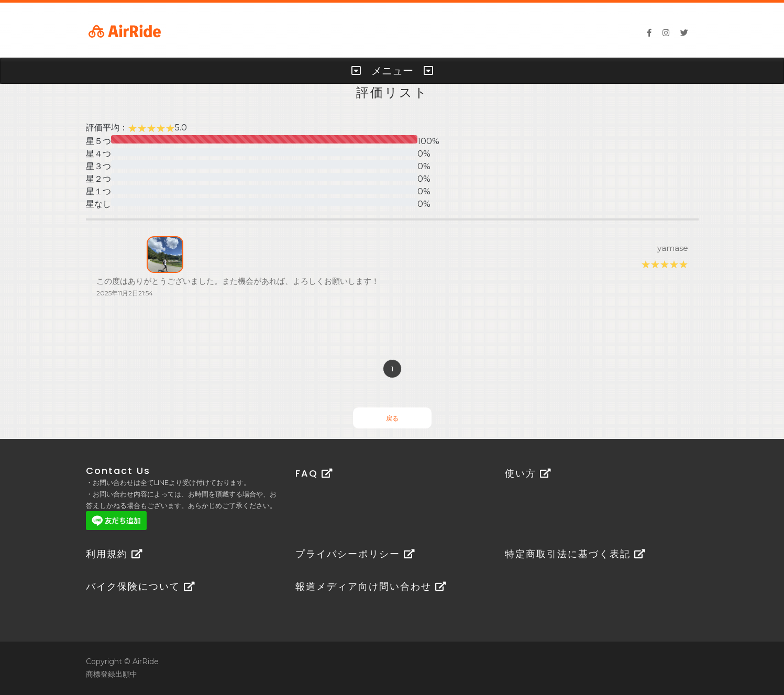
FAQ (314, 473)
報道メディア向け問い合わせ (371, 586)
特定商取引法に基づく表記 (575, 554)
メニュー (392, 71)
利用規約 (114, 554)
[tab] (392, 71)
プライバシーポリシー (355, 554)
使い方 (528, 473)
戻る (392, 418)
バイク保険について (141, 586)
